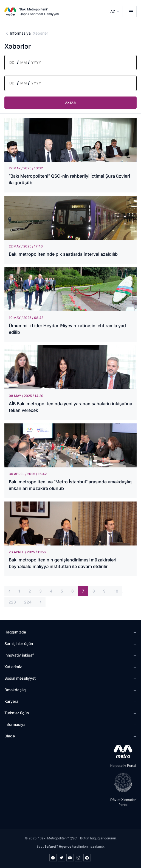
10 (116, 591)
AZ (113, 11)
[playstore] (121, 782)
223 (12, 602)
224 (28, 602)
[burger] (131, 12)
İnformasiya (20, 33)
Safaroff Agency (58, 846)
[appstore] (121, 752)
